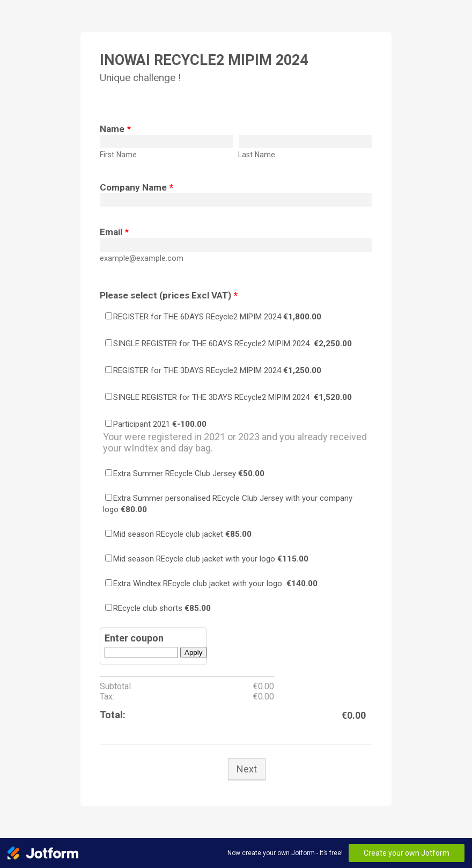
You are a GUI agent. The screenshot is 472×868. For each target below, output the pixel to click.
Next (247, 769)
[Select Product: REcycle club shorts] (109, 607)
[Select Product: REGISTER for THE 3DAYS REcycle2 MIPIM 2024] (109, 370)
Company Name (137, 187)
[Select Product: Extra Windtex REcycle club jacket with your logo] (109, 583)
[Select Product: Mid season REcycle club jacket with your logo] (109, 558)
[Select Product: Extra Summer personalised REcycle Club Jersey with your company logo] (109, 497)
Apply (193, 652)
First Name (118, 155)
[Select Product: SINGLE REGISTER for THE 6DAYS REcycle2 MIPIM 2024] (109, 343)
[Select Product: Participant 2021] (109, 423)
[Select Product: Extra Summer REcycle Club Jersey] (109, 473)
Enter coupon (134, 638)
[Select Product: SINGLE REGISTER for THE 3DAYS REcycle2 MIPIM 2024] (109, 396)
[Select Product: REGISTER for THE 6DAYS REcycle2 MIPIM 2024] (109, 316)
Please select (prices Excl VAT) (169, 295)
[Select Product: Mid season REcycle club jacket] (109, 533)
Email (114, 232)
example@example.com (142, 258)
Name (115, 129)
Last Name (257, 155)
